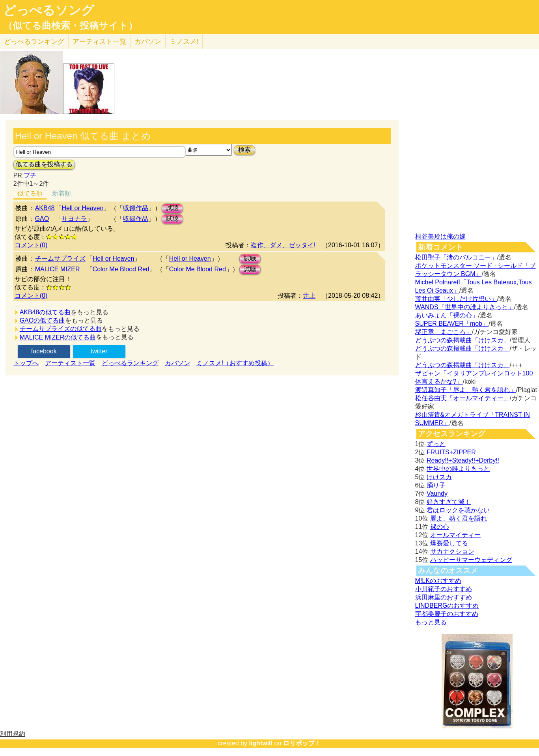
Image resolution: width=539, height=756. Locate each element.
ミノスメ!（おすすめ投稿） (235, 363)
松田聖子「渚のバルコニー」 (456, 257)
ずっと (436, 444)
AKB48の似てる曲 (45, 312)
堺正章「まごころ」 (444, 332)
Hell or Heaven (82, 208)
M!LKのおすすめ (438, 581)
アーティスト (99, 42)
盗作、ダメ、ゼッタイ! (283, 245)
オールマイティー (455, 535)
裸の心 (440, 527)
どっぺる (34, 42)
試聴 (172, 208)
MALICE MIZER (58, 269)
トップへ (26, 363)
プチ (30, 175)
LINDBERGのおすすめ (447, 606)
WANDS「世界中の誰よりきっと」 (465, 307)
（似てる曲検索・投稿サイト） (70, 26)
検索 (244, 150)
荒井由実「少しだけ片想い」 (456, 299)
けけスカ (439, 477)
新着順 (62, 193)
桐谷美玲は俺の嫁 (440, 236)
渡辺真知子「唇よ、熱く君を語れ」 (466, 390)
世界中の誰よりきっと (458, 469)
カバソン (148, 42)
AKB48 (45, 208)
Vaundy (437, 494)
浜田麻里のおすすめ (444, 597)
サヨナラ (74, 219)
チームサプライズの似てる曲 (61, 329)
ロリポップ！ (302, 743)
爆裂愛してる (449, 543)
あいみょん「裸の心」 (447, 315)
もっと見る (431, 622)
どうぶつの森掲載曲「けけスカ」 (463, 340)
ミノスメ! (184, 42)
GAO (42, 219)
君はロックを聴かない (458, 510)
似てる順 (30, 193)
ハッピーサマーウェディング (471, 560)
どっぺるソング (49, 10)
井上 (309, 296)
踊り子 (436, 485)
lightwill (261, 743)
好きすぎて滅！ (449, 502)
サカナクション (452, 552)
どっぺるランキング (130, 363)
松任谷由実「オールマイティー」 (463, 398)
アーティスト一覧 (70, 363)
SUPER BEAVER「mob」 (452, 324)
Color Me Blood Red (121, 269)
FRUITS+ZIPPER (451, 452)
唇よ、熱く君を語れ (459, 518)
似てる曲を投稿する (44, 164)
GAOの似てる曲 (43, 320)
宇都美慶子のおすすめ (447, 614)
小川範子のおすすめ (444, 589)
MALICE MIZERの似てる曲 (58, 337)
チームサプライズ (60, 259)
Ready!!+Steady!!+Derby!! (463, 460)
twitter (99, 351)
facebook (44, 351)
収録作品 (136, 208)
